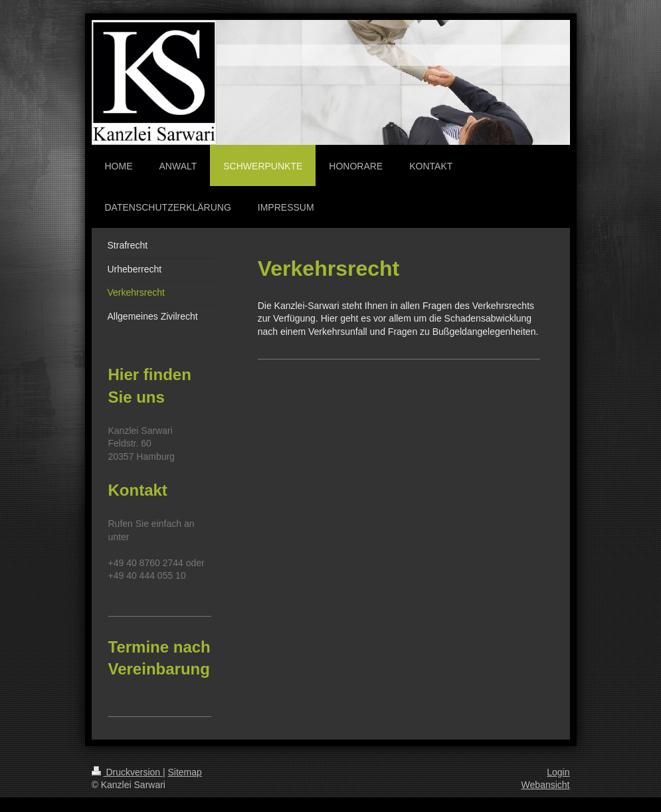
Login (558, 772)
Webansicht (546, 785)
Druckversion (127, 772)
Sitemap (185, 772)
